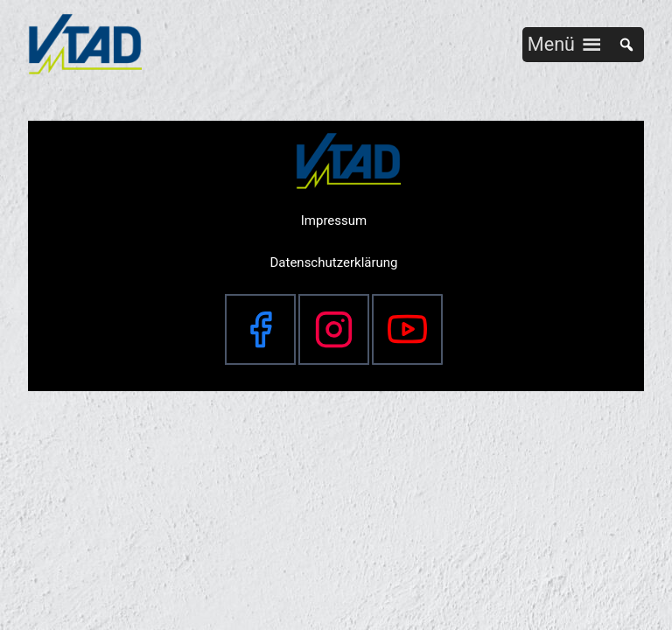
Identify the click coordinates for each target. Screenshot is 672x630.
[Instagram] (334, 329)
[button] (551, 45)
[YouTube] (407, 329)
